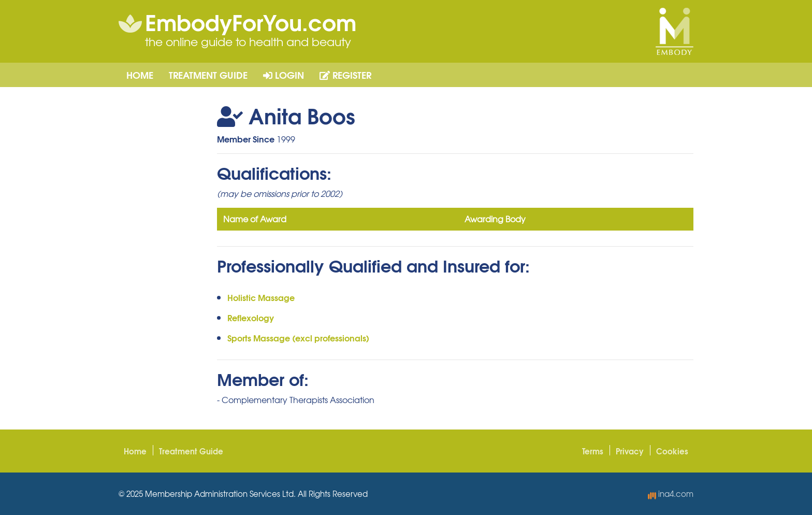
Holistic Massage (261, 297)
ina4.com (671, 494)
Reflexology (251, 317)
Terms (593, 451)
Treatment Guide (208, 75)
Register (345, 75)
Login (284, 75)
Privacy (630, 451)
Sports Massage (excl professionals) (298, 338)
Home (140, 75)
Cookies (672, 451)
